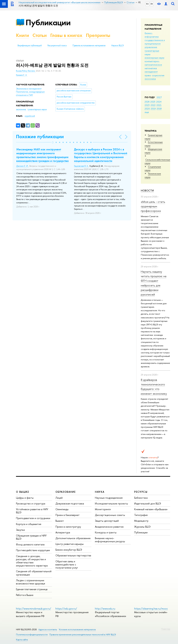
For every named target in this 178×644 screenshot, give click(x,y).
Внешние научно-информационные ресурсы (110, 540)
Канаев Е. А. (22, 75)
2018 (159, 109)
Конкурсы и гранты (106, 532)
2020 (147, 109)
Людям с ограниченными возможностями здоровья (31, 582)
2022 (153, 105)
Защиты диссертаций (107, 521)
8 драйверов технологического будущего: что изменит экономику (154, 387)
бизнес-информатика (152, 35)
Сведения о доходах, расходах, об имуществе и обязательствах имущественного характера (32, 561)
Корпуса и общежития (29, 524)
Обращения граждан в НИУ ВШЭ (31, 537)
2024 (159, 102)
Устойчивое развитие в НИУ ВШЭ (32, 511)
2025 (153, 102)
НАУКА (100, 492)
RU (147, 4)
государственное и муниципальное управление (155, 44)
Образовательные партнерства (73, 555)
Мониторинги (103, 509)
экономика (150, 79)
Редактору (166, 629)
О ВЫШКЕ (23, 492)
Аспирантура (63, 532)
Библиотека (141, 498)
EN (152, 4)
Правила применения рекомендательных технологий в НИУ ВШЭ (83, 635)
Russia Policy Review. (26, 71)
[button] (53, 142)
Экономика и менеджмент (29, 89)
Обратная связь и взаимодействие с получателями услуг (67, 564)
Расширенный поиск (57, 45)
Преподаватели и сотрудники (33, 518)
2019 (153, 109)
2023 (147, 105)
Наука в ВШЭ (117, 45)
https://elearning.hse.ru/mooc (151, 609)
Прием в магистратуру (68, 527)
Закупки (20, 530)
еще (147, 112)
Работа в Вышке (25, 595)
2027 (159, 97)
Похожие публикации (40, 137)
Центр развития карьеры (70, 544)
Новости (147, 191)
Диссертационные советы (110, 515)
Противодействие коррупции (33, 550)
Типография (141, 515)
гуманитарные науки (37, 109)
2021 (159, 105)
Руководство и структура (31, 503)
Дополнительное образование (73, 538)
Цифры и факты (25, 498)
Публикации (48, 22)
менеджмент (151, 72)
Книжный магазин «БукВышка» (151, 509)
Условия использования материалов (77, 629)
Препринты (98, 35)
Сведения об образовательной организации (34, 573)
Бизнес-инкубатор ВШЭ (69, 550)
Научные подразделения (109, 498)
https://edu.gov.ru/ (66, 609)
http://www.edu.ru (105, 609)
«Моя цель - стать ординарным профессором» (153, 206)
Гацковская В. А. (81, 166)
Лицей (59, 498)
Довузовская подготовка (70, 503)
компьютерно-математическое (153, 63)
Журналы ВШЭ (142, 527)
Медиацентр (141, 521)
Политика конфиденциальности (32, 635)
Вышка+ (60, 521)
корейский (30, 116)
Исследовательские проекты (111, 503)
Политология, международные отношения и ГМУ (30, 93)
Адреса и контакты (48, 629)
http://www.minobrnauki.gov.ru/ (34, 609)
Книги (23, 35)
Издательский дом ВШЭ (148, 503)
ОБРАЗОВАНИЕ (66, 492)
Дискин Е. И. (22, 166)
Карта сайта (22, 640)
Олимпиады (62, 509)
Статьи (40, 35)
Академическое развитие (109, 527)
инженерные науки (154, 58)
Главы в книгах (66, 35)
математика (151, 68)
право (148, 75)
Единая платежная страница (32, 589)
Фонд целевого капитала (30, 544)
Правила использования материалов (89, 45)
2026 (147, 102)
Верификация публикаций (30, 45)
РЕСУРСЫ (141, 492)
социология (158, 75)
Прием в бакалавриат (68, 515)
